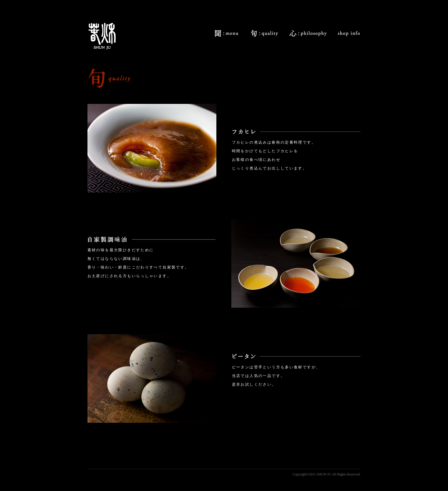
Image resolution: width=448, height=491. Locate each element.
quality (264, 33)
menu (226, 33)
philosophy (308, 33)
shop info (349, 33)
